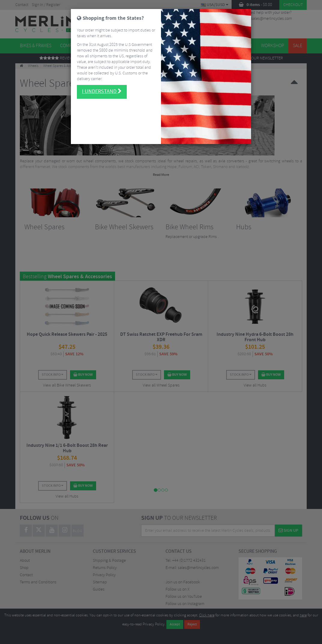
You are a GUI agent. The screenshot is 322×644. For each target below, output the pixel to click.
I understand (102, 92)
